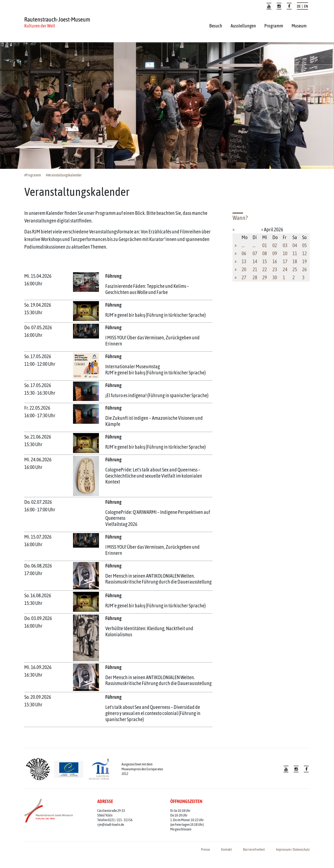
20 (244, 269)
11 (295, 253)
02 (275, 245)
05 (304, 245)
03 (285, 245)
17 (285, 261)
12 (304, 253)
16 (275, 261)
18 (295, 261)
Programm (274, 26)
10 (285, 253)
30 (275, 277)
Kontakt (226, 849)
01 (265, 245)
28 (255, 277)
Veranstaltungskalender (64, 175)
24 (285, 269)
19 (304, 261)
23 (275, 269)
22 (265, 269)
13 (244, 261)
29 (265, 277)
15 (265, 261)
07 (255, 253)
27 (244, 277)
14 (255, 261)
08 (265, 253)
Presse (206, 849)
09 (275, 253)
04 (295, 245)
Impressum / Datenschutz (293, 849)
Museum (299, 26)
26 (304, 269)
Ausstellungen (243, 26)
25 (295, 269)
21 (255, 269)
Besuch (216, 26)
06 (244, 253)
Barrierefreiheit (254, 849)
